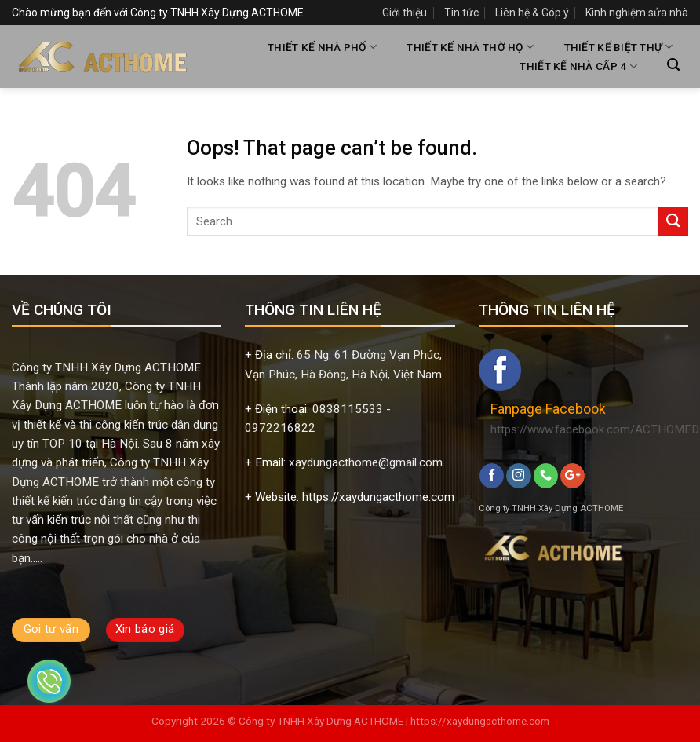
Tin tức (461, 13)
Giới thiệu (405, 13)
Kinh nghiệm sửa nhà (637, 13)
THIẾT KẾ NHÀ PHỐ (322, 47)
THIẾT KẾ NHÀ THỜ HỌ (470, 47)
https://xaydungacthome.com (480, 721)
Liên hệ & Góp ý (532, 13)
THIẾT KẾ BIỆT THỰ (619, 47)
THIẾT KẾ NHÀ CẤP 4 (578, 66)
